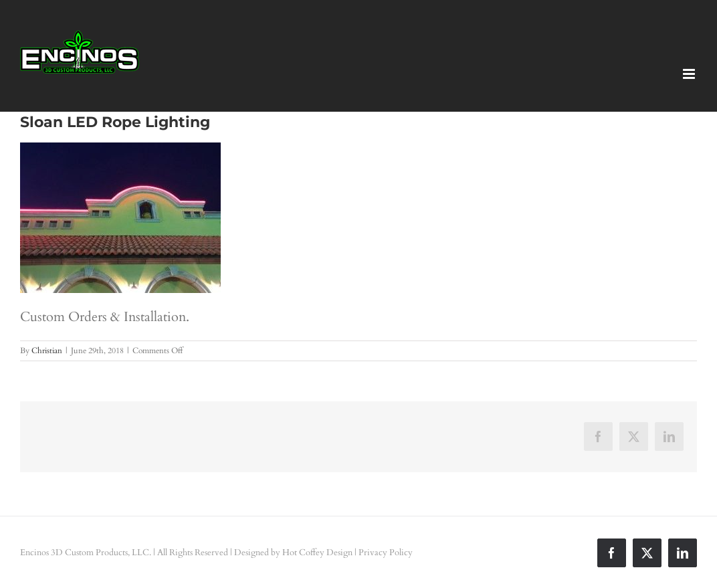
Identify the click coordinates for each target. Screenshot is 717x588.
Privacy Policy (386, 553)
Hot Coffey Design (317, 553)
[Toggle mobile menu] (690, 74)
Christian (47, 351)
